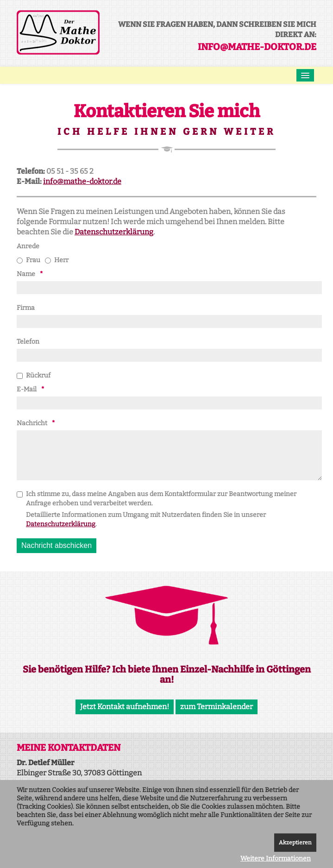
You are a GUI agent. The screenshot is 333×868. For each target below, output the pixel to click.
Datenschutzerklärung (114, 232)
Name (26, 274)
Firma (26, 308)
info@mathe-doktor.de (257, 47)
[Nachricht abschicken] (57, 546)
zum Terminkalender (217, 707)
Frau (28, 260)
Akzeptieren (295, 843)
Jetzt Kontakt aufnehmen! (125, 707)
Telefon (28, 342)
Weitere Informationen (276, 859)
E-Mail (27, 389)
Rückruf (34, 375)
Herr (57, 260)
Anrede (28, 246)
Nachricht (32, 423)
